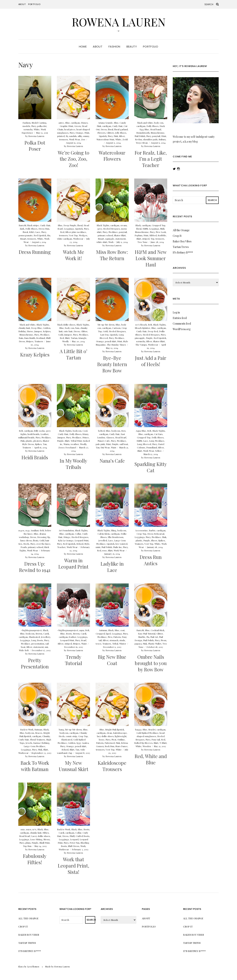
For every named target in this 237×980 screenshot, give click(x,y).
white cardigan (65, 239)
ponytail (156, 136)
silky (80, 136)
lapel (108, 634)
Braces (39, 733)
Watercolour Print (105, 139)
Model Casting (39, 123)
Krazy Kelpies (35, 355)
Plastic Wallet (155, 644)
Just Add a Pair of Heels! (151, 361)
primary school (105, 235)
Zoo (83, 139)
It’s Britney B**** (183, 252)
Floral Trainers (37, 740)
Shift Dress (74, 846)
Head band (156, 129)
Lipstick (103, 136)
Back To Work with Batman (35, 766)
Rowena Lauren (119, 22)
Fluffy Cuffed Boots (80, 836)
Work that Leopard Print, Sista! (74, 866)
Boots (69, 634)
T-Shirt (163, 743)
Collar (78, 534)
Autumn (103, 630)
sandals (73, 136)
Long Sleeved (144, 444)
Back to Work (27, 729)
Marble (142, 637)
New (110, 637)
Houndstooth (143, 133)
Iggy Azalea (83, 743)
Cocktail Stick (157, 630)
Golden (47, 328)
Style (87, 544)
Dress (104, 129)
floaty (36, 540)
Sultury (162, 139)
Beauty (132, 46)
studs (122, 640)
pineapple (140, 338)
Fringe (67, 537)
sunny (86, 136)
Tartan (74, 338)
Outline (121, 740)
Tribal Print (76, 441)
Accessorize (141, 530)
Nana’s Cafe (112, 461)
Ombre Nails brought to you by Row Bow (151, 663)
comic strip (71, 736)
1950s (29, 829)
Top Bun (27, 846)
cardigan (75, 123)
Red (62, 232)
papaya (138, 644)
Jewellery (46, 637)
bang (61, 729)
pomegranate (26, 235)
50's (34, 829)
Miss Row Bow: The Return (112, 255)
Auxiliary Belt (37, 530)
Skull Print (45, 843)
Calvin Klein (104, 534)
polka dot (42, 126)
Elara (21, 967)
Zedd (125, 139)
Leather (45, 434)
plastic (29, 441)
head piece (70, 129)
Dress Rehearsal (156, 534)
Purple (149, 338)
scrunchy (28, 129)
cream (124, 225)
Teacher (61, 547)
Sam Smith (30, 338)
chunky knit (24, 328)
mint (98, 547)
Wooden (147, 746)
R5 (67, 136)
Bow (123, 431)
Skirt (139, 239)
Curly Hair (117, 126)
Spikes (38, 444)
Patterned (110, 743)
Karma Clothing (41, 743)
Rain (21, 338)
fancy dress (26, 540)
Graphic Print (66, 126)
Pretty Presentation (35, 663)
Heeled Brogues (112, 229)
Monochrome (158, 133)
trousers (64, 139)
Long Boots (37, 640)
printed (61, 136)
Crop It (177, 236)
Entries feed (180, 318)
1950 (23, 829)
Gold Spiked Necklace (147, 733)
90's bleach (141, 325)
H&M (145, 229)
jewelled (103, 540)
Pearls (24, 547)
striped (146, 239)
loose (102, 740)
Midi (162, 229)
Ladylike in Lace (112, 567)
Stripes (30, 341)
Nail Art (154, 637)
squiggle (110, 239)
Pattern (117, 637)
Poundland (152, 447)
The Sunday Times (116, 345)
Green (77, 126)
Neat (114, 740)
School (80, 544)
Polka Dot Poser (35, 146)
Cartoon (116, 328)
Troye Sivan (142, 143)
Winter (123, 644)
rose (105, 550)
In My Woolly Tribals (73, 464)
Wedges (83, 235)
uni (46, 647)
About (22, 4)
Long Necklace (157, 441)
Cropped (100, 634)
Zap (70, 753)
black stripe (33, 225)
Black (138, 225)
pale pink (100, 444)
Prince (86, 437)
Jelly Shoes (121, 133)
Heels (26, 544)
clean (109, 733)
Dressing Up (44, 537)
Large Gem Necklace (34, 746)
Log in (176, 312)
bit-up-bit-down (106, 325)
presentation (38, 644)
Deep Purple (70, 225)
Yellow (158, 451)
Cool (85, 431)
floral (111, 129)
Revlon (138, 139)
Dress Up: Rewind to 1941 (35, 567)
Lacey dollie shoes (41, 836)
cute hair (68, 331)
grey (100, 229)
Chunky (46, 736)
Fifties (46, 833)
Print (87, 133)
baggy (138, 729)
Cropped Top (159, 225)
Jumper (38, 331)
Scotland (41, 338)
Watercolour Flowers (112, 156)
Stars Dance (121, 746)
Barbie (152, 530)
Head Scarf (121, 437)
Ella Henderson (116, 537)
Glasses (110, 437)
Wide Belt (24, 650)
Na (148, 637)
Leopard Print (82, 540)
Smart (23, 239)
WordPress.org (182, 329)
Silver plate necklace (76, 232)
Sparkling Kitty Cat (151, 467)
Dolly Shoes (152, 126)
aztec (61, 123)
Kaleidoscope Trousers (112, 766)
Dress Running (35, 252)
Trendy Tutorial (73, 660)
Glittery (110, 133)
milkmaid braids (26, 437)
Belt (150, 325)
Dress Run (44, 229)
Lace (38, 232)
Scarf (84, 640)
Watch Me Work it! (74, 255)
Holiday (22, 331)
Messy (47, 839)
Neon (163, 640)
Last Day (104, 335)
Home (83, 46)
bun (77, 328)
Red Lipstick (40, 235)
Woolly (66, 341)
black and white (145, 123)
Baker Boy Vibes (182, 241)
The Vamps (141, 345)
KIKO (32, 232)
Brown (39, 634)
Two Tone (142, 242)
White (37, 129)
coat (122, 630)
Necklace (113, 232)
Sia (49, 235)
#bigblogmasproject (31, 630)
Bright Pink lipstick (115, 729)
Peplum (138, 235)
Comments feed (182, 324)
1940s (21, 530)
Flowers (101, 133)
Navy (34, 126)
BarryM (22, 225)
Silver (122, 136)
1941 (27, 530)
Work (111, 242)
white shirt (102, 242)
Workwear (78, 239)
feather (73, 637)
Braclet (152, 729)
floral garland (121, 129)
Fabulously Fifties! (35, 859)
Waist (114, 447)
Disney (84, 123)
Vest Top (73, 235)
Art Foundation (66, 530)
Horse (30, 331)
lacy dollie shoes (105, 736)
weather (75, 444)
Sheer (154, 540)
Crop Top (141, 534)
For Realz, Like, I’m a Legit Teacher (151, 159)
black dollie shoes (66, 325)
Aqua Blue (141, 431)
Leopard (74, 839)
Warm (66, 444)
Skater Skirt (120, 235)
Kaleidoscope (120, 733)
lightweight (121, 736)
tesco (99, 644)
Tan (45, 444)
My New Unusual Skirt (74, 766)
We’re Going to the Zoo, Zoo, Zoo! (74, 159)
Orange (79, 133)
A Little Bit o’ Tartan (73, 354)
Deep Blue (36, 328)
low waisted (121, 544)
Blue (67, 123)
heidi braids (34, 434)
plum (28, 843)
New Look (161, 232)
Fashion (114, 46)
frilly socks (39, 431)
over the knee (43, 544)
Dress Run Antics (151, 560)
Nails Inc (117, 547)
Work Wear (75, 139)
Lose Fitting (36, 839)
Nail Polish (140, 136)
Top (152, 239)
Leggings (69, 229)
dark (22, 229)
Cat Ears (158, 434)
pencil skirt (111, 341)
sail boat (124, 444)
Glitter (84, 331)
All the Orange (181, 230)
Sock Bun (110, 746)
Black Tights (103, 225)
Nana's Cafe (104, 441)
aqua (82, 630)
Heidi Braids (35, 457)
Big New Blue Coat (112, 660)
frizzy (85, 434)
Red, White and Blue (151, 759)
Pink (116, 136)
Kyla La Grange (66, 540)
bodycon (77, 431)
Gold (61, 335)
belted (101, 431)
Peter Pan (75, 843)
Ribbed (153, 235)
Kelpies (47, 331)
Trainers (39, 341)
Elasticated (34, 637)
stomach (114, 640)
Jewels (29, 743)
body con (159, 123)
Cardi (46, 634)
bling (114, 530)
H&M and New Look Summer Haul (151, 258)
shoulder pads (150, 139)
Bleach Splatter (142, 328)
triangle (82, 338)
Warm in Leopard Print (73, 563)
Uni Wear (105, 447)
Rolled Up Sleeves (143, 743)
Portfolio (34, 4)
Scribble (162, 235)
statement (121, 239)
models (26, 126)
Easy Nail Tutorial (147, 634)
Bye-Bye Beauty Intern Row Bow (112, 364)
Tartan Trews (181, 247)
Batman (38, 729)
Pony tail (156, 740)
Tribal (115, 644)
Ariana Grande (105, 123)
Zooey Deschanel (67, 447)
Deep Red (153, 331)
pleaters (37, 441)
